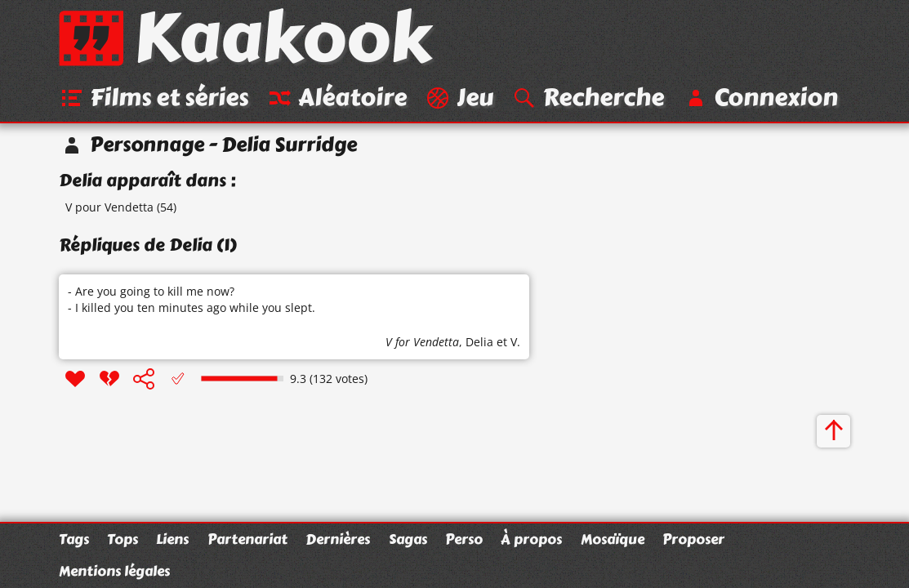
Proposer (693, 539)
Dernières (338, 539)
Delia (479, 342)
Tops (123, 539)
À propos (531, 539)
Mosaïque (613, 539)
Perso (464, 539)
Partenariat (247, 539)
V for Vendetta (422, 342)
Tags (74, 539)
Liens (172, 539)
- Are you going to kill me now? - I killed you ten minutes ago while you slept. (192, 299)
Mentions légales (114, 571)
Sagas (408, 539)
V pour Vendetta (109, 207)
